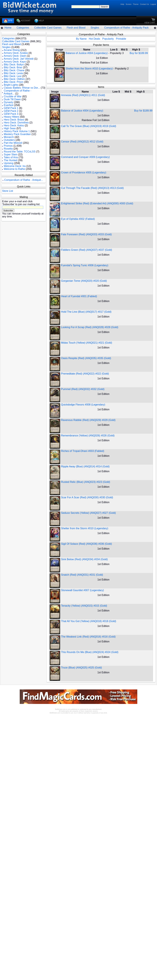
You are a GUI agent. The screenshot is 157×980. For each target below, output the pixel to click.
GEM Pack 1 (11, 108)
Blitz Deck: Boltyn (14, 65)
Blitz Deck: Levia (13, 73)
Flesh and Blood (76, 28)
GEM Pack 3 (11, 114)
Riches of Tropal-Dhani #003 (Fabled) (83, 451)
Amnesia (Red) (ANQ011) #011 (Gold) (83, 95)
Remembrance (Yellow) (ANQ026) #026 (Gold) (88, 436)
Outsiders (9, 140)
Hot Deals (94, 39)
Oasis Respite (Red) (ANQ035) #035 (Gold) (86, 358)
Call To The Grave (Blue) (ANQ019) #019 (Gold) (89, 126)
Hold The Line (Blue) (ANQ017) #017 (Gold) (86, 312)
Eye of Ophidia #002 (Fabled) (78, 219)
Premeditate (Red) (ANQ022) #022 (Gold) (85, 374)
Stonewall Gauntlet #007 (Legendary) (82, 590)
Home (8, 28)
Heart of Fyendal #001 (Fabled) (79, 296)
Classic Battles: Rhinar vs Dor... (22, 88)
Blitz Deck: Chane (14, 70)
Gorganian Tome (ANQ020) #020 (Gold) (84, 281)
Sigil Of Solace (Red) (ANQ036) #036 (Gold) (86, 544)
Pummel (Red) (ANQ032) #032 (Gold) (83, 389)
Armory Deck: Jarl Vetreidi (19, 59)
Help (122, 4)
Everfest (8, 105)
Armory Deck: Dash (15, 56)
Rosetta (8, 149)
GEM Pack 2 (11, 111)
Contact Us (144, 4)
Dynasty (8, 102)
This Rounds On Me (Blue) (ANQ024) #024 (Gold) (90, 652)
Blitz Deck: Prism (13, 82)
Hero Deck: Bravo (14, 120)
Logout (153, 4)
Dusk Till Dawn (12, 99)
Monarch (9, 137)
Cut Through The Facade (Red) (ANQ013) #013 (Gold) (92, 188)
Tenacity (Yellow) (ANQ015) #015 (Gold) (84, 606)
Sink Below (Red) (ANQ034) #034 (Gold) (84, 559)
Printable (121, 39)
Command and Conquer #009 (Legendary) (85, 157)
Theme (136, 4)
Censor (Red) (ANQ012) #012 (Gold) (82, 142)
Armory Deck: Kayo (15, 62)
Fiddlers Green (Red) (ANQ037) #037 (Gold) (87, 250)
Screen (128, 4)
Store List (8, 191)
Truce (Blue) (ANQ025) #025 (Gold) (81, 668)
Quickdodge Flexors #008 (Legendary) (83, 405)
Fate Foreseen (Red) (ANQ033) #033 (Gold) (86, 234)
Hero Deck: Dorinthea (16, 123)
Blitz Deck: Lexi (13, 76)
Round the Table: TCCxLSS (20, 152)
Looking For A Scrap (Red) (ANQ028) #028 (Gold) (90, 327)
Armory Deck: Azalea (16, 53)
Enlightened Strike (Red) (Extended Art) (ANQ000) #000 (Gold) (97, 203)
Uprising (8, 163)
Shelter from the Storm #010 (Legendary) (89, 69)
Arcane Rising (12, 50)
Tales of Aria (11, 157)
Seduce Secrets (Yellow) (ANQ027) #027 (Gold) (88, 513)
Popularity (108, 39)
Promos (8, 146)
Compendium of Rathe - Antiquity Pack (126, 28)
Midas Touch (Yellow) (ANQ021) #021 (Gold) (87, 343)
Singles (95, 28)
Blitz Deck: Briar (13, 67)
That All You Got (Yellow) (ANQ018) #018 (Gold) (89, 621)
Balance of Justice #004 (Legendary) (87, 53)
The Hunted (10, 160)
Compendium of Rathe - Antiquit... (24, 180)
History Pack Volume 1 (17, 131)
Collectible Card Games (48, 28)
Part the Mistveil (13, 143)
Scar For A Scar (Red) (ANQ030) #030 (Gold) (87, 497)
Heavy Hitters (11, 117)
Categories (23, 28)
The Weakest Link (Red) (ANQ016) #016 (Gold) (88, 637)
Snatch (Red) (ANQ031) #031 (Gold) (82, 575)
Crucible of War (13, 96)
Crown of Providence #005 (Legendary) (84, 173)
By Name (81, 39)
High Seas (10, 128)
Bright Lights (11, 85)
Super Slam (10, 154)
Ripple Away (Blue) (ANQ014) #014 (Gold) (85, 466)
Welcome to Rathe (14, 169)
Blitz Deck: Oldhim (14, 79)
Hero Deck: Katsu (14, 125)
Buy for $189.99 (139, 53)
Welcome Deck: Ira (15, 166)
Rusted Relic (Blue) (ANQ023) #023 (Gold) (86, 482)
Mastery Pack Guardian (17, 134)
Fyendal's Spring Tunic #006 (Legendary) (85, 265)
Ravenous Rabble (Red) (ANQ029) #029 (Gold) (88, 420)
